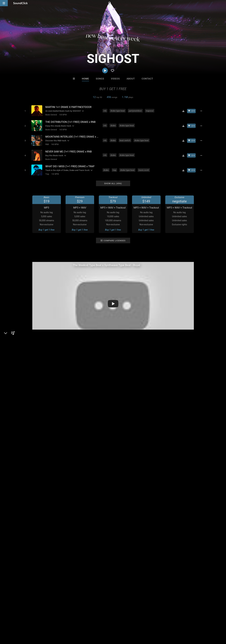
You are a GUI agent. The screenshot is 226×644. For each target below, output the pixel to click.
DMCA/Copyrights (58, 626)
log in (177, 412)
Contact (147, 79)
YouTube (29, 390)
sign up (166, 412)
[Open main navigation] (4, 3)
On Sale (123, 574)
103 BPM (62, 115)
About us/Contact (28, 626)
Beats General (50, 115)
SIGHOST (26, 359)
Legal (84, 626)
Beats (28, 370)
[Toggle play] (24, 111)
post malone (57, 437)
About (131, 79)
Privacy (74, 626)
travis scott (144, 167)
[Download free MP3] (185, 111)
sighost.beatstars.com (37, 382)
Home (85, 79)
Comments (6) (163, 359)
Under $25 (142, 574)
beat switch (126, 139)
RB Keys (151, 558)
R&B (46, 143)
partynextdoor (136, 111)
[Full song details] (202, 111)
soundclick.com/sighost (37, 377)
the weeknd (27, 437)
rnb (106, 111)
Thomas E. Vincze (126, 558)
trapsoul (150, 111)
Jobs (43, 626)
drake (114, 125)
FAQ (13, 626)
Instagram (30, 386)
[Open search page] (223, 3)
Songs (100, 79)
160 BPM (54, 143)
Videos (115, 79)
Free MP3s (84, 574)
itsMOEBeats (74, 558)
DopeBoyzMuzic (100, 558)
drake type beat (118, 111)
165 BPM (62, 129)
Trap (47, 171)
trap (115, 167)
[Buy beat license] (193, 111)
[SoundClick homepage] (21, 3)
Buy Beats (103, 574)
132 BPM (54, 171)
